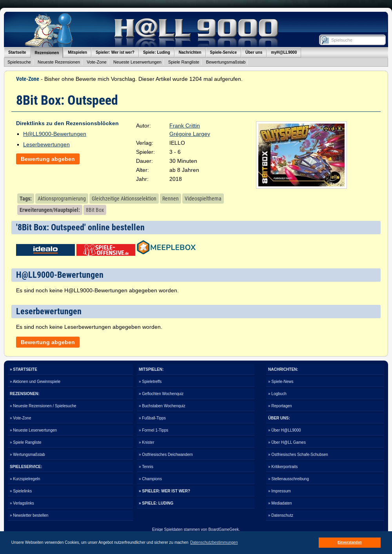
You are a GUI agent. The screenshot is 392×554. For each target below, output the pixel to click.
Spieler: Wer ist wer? (115, 52)
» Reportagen (280, 406)
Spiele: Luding (157, 52)
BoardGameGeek (223, 529)
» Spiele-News (281, 382)
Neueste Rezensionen (59, 62)
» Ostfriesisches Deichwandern (166, 455)
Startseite (17, 52)
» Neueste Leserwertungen (33, 430)
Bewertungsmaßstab (226, 62)
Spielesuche (19, 62)
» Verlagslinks (22, 503)
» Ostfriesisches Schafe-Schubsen (298, 455)
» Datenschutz (281, 515)
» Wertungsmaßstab (27, 455)
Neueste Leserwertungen (137, 62)
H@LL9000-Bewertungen (55, 134)
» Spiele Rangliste (26, 442)
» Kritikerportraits (283, 467)
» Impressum (279, 491)
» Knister (146, 442)
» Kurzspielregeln (25, 479)
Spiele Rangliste (184, 62)
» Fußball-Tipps (152, 418)
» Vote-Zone (20, 418)
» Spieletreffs (150, 382)
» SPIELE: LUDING (156, 503)
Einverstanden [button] (350, 542)
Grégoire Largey (190, 134)
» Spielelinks (21, 491)
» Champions (150, 479)
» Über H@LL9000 (285, 430)
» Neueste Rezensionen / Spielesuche (43, 406)
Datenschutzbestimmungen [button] (214, 542)
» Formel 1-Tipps (153, 430)
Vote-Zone (97, 62)
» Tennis (146, 467)
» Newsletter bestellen (29, 515)
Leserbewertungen (46, 144)
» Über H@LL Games (287, 442)
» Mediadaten (280, 503)
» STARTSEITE (24, 369)
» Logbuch (277, 394)
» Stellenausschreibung (289, 479)
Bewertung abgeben (48, 159)
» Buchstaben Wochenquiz (162, 406)
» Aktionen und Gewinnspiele (35, 382)
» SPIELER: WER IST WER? (164, 491)
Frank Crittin (185, 126)
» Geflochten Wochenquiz (161, 394)
